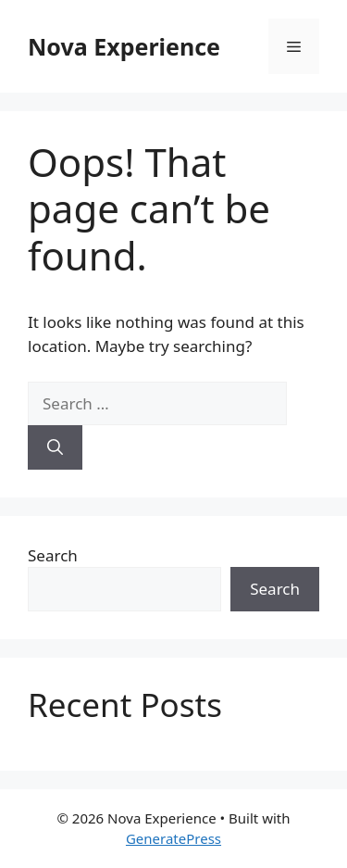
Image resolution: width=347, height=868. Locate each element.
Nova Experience (124, 46)
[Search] (55, 447)
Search (53, 555)
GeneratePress (173, 838)
